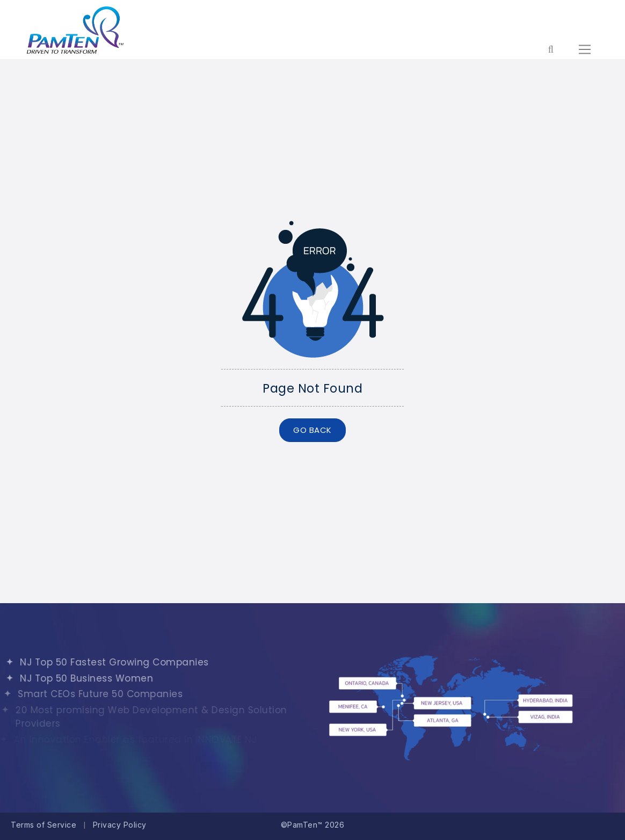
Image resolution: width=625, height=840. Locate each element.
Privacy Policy (120, 825)
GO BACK (312, 430)
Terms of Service (43, 825)
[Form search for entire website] (551, 49)
